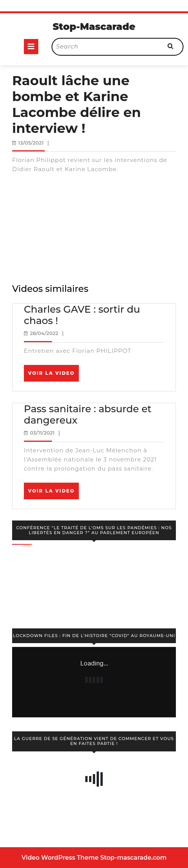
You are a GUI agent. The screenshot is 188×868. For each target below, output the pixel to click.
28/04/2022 (44, 333)
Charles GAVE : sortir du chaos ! (82, 315)
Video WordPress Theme (60, 858)
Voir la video (53, 376)
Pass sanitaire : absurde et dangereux (88, 415)
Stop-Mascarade (94, 26)
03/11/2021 (42, 433)
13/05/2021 (31, 143)
